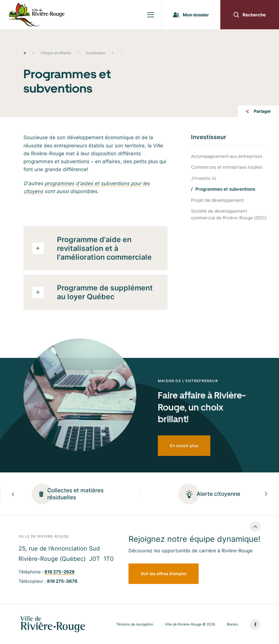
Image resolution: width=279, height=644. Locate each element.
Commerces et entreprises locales (227, 167)
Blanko (232, 624)
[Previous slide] (13, 494)
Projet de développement (217, 200)
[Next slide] (266, 494)
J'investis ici (204, 178)
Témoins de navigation (135, 624)
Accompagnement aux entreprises (227, 157)
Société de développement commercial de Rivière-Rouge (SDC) (229, 214)
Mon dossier (191, 15)
